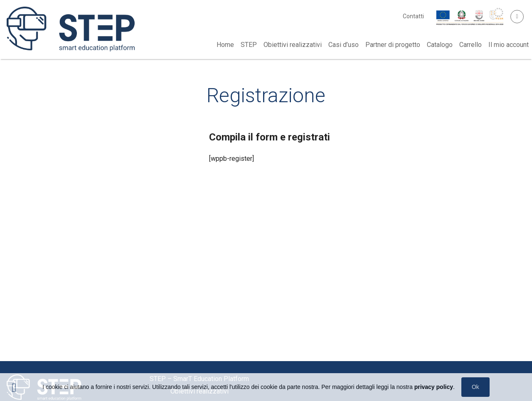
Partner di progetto (393, 45)
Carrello (470, 45)
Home (225, 45)
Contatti (413, 16)
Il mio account (509, 45)
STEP (249, 45)
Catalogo (440, 45)
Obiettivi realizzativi (293, 45)
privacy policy (434, 387)
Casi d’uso (344, 45)
